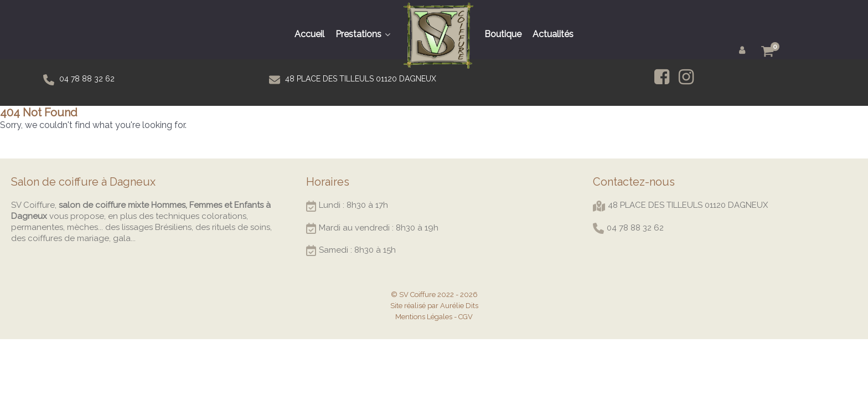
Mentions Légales (424, 317)
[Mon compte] (744, 49)
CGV (466, 317)
